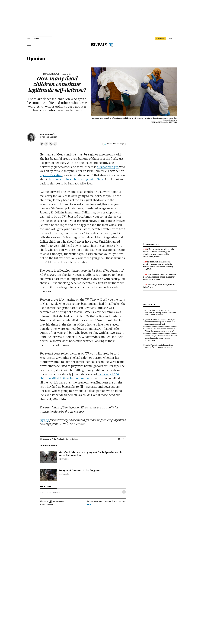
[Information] (70, 74)
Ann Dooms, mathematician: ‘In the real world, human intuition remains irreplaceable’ (161, 338)
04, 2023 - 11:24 (48, 137)
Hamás (49, 492)
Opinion (36, 59)
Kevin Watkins (64, 459)
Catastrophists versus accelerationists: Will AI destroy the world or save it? (160, 330)
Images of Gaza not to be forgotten (80, 471)
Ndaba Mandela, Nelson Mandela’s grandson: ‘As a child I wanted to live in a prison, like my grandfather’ (158, 266)
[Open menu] (29, 45)
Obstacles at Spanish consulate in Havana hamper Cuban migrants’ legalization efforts (159, 277)
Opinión (56, 492)
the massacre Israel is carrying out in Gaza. (76, 179)
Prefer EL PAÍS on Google (115, 144)
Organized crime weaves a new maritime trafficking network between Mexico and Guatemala (160, 313)
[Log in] (172, 38)
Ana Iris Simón (48, 134)
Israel (42, 492)
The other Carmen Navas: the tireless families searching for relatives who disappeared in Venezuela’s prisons (158, 253)
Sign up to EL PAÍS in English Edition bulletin (61, 439)
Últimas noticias (151, 244)
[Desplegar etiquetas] (124, 492)
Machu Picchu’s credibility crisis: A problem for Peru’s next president (159, 346)
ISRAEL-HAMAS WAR (51, 74)
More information (47, 504)
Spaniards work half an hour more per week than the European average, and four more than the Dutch (160, 322)
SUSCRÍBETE (160, 38)
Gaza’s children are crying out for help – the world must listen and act (91, 454)
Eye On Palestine (51, 175)
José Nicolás (64, 474)
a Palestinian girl (108, 167)
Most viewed (149, 305)
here (89, 504)
